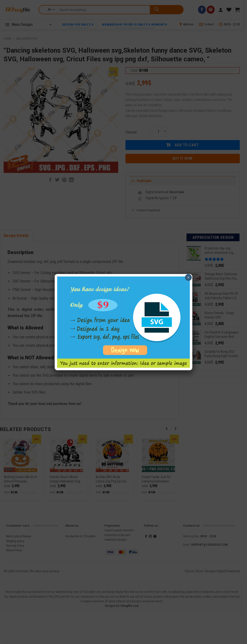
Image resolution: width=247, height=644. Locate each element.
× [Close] (188, 277)
